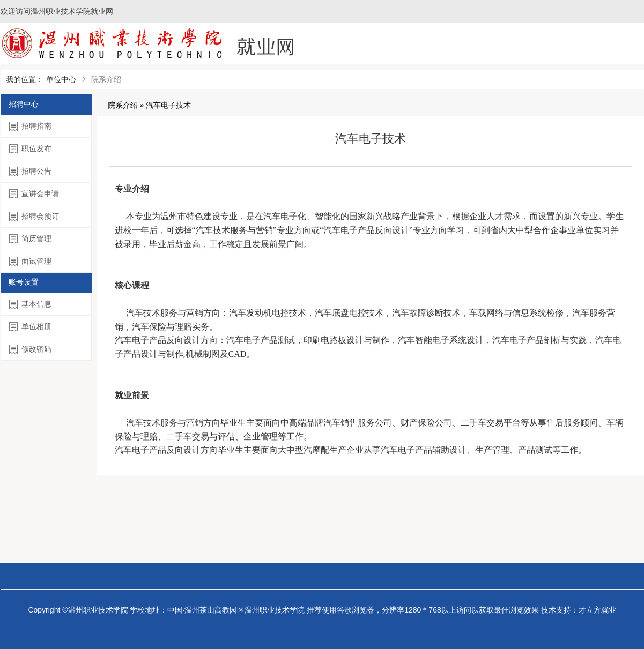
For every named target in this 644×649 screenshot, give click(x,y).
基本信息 (30, 304)
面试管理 (30, 261)
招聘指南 (30, 126)
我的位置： (25, 79)
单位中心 (61, 79)
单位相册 (30, 327)
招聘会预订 (34, 216)
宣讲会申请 (34, 194)
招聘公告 (30, 171)
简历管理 (30, 239)
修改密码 (30, 349)
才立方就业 (597, 610)
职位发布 (30, 149)
